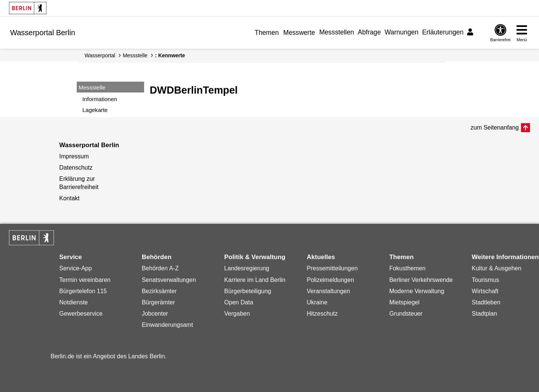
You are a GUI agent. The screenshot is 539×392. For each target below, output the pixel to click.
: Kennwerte (170, 55)
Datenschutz (76, 168)
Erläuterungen (443, 32)
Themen (267, 33)
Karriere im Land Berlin (255, 280)
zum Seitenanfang (495, 127)
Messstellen (337, 32)
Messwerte (299, 33)
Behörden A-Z (160, 268)
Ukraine (317, 302)
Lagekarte (95, 110)
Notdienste (74, 302)
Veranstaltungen (328, 291)
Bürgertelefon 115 (83, 291)
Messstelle (135, 55)
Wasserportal (100, 55)
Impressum (74, 156)
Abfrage (369, 32)
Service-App (75, 268)
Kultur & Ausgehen (497, 268)
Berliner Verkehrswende (421, 280)
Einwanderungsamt (168, 325)
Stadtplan (484, 314)
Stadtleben (486, 302)
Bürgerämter (159, 302)
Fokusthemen (407, 268)
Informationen (100, 99)
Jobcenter (155, 314)
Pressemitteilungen (332, 268)
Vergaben (237, 314)
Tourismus (485, 280)
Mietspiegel (404, 302)
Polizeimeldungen (330, 280)
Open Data (239, 302)
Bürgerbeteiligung (248, 291)
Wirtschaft (485, 291)
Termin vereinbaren (85, 280)
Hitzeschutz (322, 314)
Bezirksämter (159, 291)
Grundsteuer (406, 314)
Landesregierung (247, 268)
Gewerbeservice (81, 314)
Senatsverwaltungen (169, 280)
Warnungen (401, 32)
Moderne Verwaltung (417, 291)
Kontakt (69, 198)
